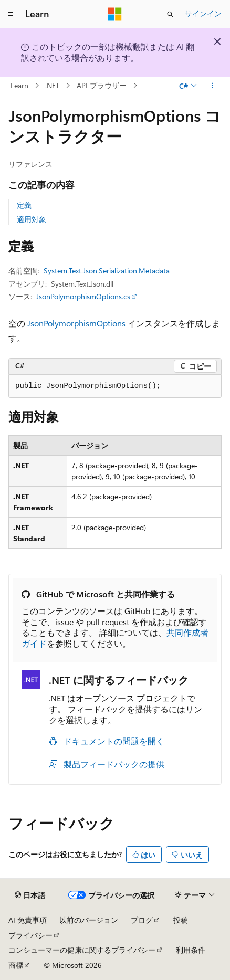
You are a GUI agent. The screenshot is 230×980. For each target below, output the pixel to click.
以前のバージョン (89, 920)
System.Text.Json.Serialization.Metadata (107, 271)
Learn (19, 85)
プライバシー (30, 935)
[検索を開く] (170, 14)
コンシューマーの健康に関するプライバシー (82, 950)
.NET (52, 85)
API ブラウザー (102, 85)
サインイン (203, 13)
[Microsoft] (115, 14)
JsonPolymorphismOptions (76, 323)
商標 (16, 965)
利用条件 (191, 950)
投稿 (181, 920)
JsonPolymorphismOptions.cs (83, 296)
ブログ (142, 920)
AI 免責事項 (28, 920)
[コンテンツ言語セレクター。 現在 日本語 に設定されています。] (30, 895)
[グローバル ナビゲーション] (11, 14)
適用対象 (32, 219)
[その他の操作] (212, 86)
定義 (24, 205)
